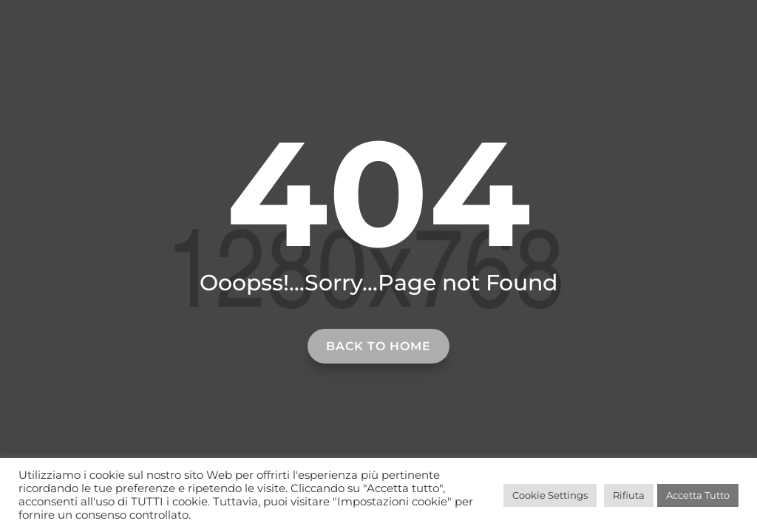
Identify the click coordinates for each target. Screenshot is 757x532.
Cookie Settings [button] (550, 495)
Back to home (378, 346)
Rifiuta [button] (629, 495)
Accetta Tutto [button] (698, 495)
